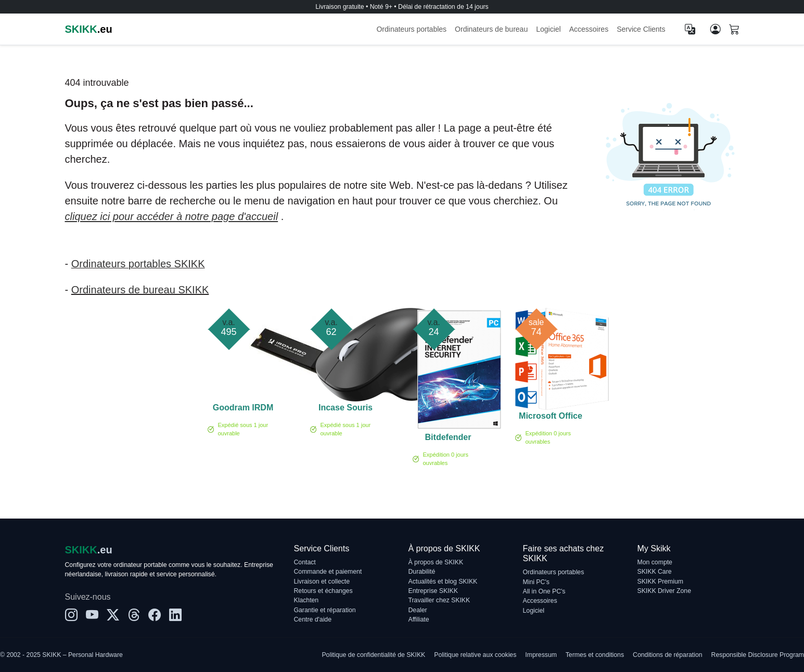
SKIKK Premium (661, 581)
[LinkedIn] (175, 615)
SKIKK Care (655, 572)
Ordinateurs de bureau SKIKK (140, 290)
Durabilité (422, 572)
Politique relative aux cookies (475, 655)
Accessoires (589, 29)
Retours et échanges (323, 591)
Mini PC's (536, 582)
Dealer (418, 610)
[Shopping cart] (734, 30)
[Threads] (134, 615)
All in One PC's (544, 591)
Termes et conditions (595, 655)
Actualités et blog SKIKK (443, 581)
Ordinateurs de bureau (491, 29)
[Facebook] (155, 615)
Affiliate (419, 619)
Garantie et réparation (325, 610)
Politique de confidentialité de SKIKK (373, 655)
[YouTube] (92, 615)
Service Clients (641, 29)
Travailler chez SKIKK (439, 600)
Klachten (307, 600)
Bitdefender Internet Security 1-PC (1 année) (448, 439)
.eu (89, 29)
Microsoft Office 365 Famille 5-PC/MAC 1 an (551, 418)
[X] (113, 615)
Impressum (541, 655)
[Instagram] (71, 615)
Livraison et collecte (322, 581)
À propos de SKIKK (436, 562)
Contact (305, 562)
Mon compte (655, 562)
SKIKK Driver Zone (664, 591)
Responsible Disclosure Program (758, 655)
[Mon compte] (716, 29)
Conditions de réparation (667, 655)
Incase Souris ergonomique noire (346, 409)
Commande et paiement (328, 572)
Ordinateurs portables (411, 29)
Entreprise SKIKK (433, 591)
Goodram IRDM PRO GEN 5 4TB (243, 409)
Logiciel (548, 29)
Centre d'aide (313, 619)
